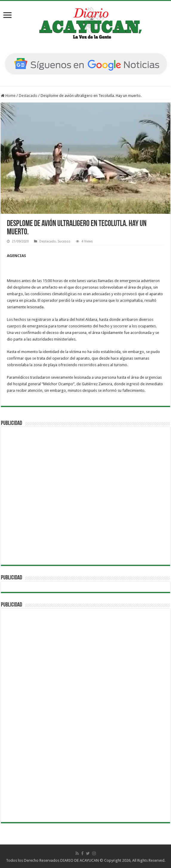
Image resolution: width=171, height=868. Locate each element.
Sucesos (64, 241)
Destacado (28, 96)
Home (8, 96)
